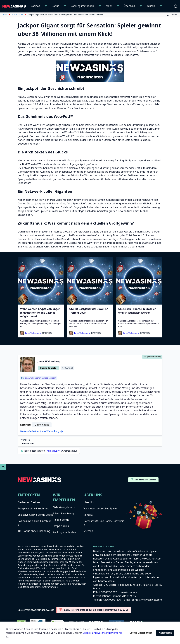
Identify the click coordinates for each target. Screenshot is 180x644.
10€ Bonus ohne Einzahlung (34, 531)
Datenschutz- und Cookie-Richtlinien (104, 523)
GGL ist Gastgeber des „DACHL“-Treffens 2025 (89, 311)
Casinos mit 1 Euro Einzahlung (35, 523)
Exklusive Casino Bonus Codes (35, 515)
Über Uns (129, 6)
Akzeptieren (165, 633)
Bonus (55, 6)
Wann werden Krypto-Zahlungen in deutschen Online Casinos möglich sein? (40, 313)
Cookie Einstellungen (141, 633)
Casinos (35, 6)
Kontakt (88, 515)
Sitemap (88, 531)
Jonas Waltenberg (33, 333)
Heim (5, 15)
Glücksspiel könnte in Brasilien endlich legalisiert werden (137, 311)
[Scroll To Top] (3, 467)
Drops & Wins (61, 526)
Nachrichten (18, 15)
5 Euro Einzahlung (63, 513)
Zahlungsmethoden (83, 6)
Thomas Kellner (53, 451)
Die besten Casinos (29, 502)
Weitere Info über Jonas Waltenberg (42, 431)
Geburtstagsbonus (64, 507)
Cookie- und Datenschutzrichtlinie (102, 633)
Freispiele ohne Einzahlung (33, 508)
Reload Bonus (61, 520)
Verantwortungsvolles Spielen (101, 508)
